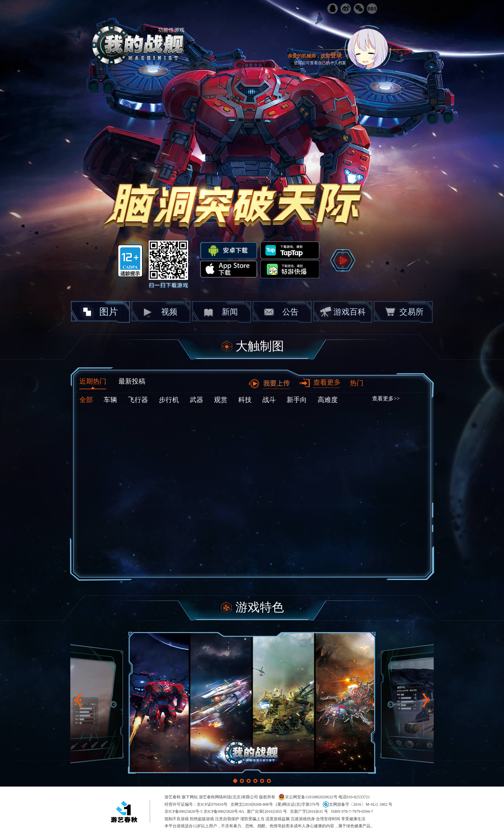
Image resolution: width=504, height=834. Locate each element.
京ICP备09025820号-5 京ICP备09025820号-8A (204, 811)
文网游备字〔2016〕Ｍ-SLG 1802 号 (358, 804)
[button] (235, 781)
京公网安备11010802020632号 (308, 797)
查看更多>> (386, 398)
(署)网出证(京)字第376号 (298, 804)
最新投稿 (132, 381)
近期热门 (93, 381)
